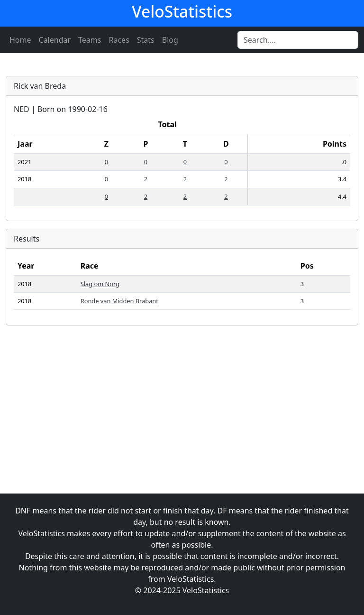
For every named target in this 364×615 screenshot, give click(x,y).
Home (20, 40)
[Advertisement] (182, 400)
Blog (170, 40)
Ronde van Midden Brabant (119, 301)
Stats (146, 40)
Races (119, 40)
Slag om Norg (100, 284)
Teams (90, 40)
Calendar (55, 40)
